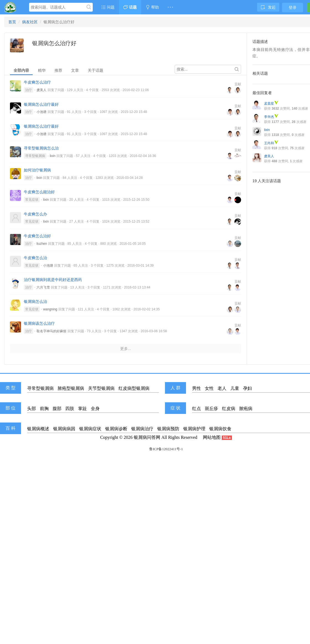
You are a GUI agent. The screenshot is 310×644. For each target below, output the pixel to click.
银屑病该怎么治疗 (39, 323)
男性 (197, 388)
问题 (108, 7)
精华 (42, 70)
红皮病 (229, 409)
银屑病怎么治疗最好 (41, 104)
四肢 (70, 409)
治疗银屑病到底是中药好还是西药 (53, 280)
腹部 (57, 409)
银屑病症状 (90, 429)
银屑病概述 (38, 429)
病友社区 (30, 22)
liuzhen (42, 244)
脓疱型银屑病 (71, 388)
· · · (170, 7)
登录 (293, 7)
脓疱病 (246, 409)
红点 (197, 409)
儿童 (235, 388)
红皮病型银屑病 (134, 388)
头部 (32, 409)
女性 (209, 388)
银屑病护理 (194, 429)
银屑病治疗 (142, 429)
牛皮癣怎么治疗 (37, 82)
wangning (50, 309)
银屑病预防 (168, 429)
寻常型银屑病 (35, 156)
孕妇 (247, 388)
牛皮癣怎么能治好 (39, 192)
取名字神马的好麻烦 (51, 331)
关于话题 (95, 70)
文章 (75, 70)
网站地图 (212, 437)
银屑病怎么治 (35, 302)
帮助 (152, 7)
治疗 (29, 90)
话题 (130, 7)
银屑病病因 (64, 429)
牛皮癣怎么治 (35, 258)
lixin (53, 156)
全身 (95, 409)
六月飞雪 (43, 287)
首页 (12, 22)
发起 (268, 7)
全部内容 (21, 70)
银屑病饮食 (220, 429)
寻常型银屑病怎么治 (41, 148)
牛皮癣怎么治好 (37, 236)
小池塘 (42, 112)
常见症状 (32, 200)
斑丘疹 (211, 409)
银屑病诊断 (116, 429)
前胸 (44, 409)
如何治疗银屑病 (37, 170)
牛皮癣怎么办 (35, 214)
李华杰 (271, 117)
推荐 (58, 70)
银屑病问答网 (147, 437)
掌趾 (82, 409)
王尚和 (271, 143)
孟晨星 (271, 104)
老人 (222, 388)
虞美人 (42, 90)
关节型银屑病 (101, 388)
